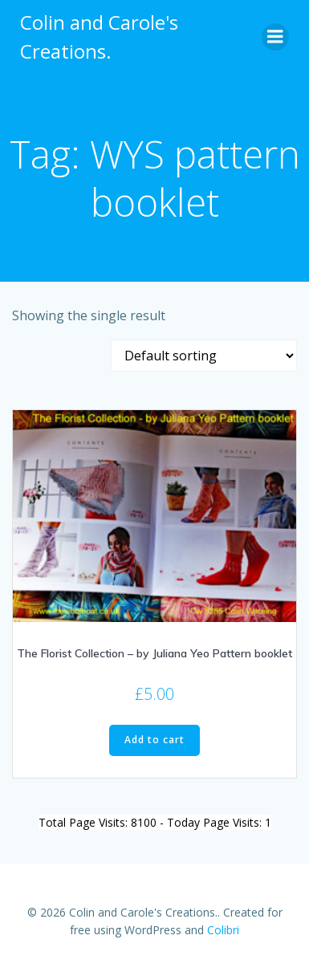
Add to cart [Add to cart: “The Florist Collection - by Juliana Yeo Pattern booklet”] (154, 740)
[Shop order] (204, 356)
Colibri (223, 930)
